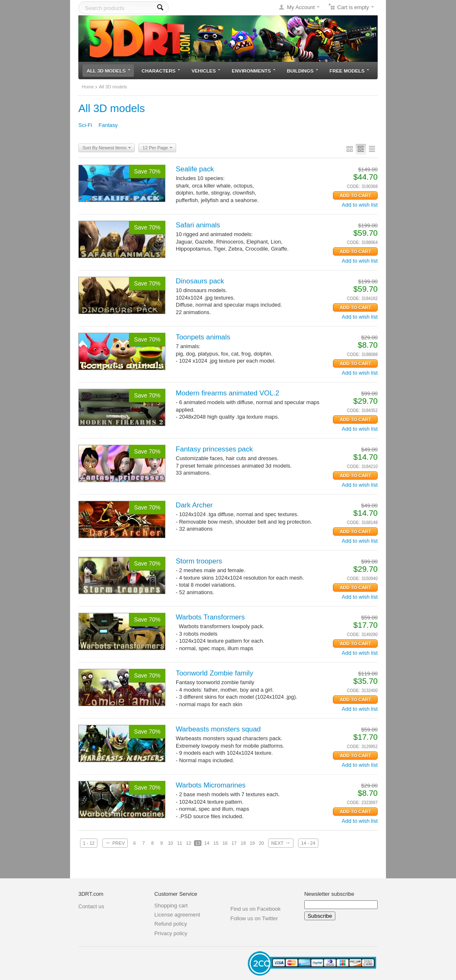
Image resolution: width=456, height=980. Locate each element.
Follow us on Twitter (254, 918)
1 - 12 (89, 843)
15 (216, 843)
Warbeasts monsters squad (218, 729)
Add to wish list (360, 205)
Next (281, 843)
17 (234, 843)
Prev (115, 843)
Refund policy (171, 924)
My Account (301, 7)
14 (207, 843)
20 (261, 843)
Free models (349, 71)
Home (88, 87)
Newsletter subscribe (329, 894)
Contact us (91, 906)
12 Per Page (158, 148)
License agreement (177, 915)
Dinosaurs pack (200, 281)
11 (179, 843)
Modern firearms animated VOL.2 (228, 393)
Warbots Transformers (210, 617)
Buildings (302, 71)
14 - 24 (308, 843)
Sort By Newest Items (107, 148)
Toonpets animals (203, 337)
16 (225, 843)
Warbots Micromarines (211, 785)
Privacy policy (171, 933)
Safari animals (198, 225)
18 (243, 843)
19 (252, 843)
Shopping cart (171, 906)
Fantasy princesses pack (214, 449)
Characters (161, 71)
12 (189, 843)
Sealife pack (195, 169)
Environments (253, 71)
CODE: (354, 186)
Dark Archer (194, 505)
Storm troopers (199, 561)
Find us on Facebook (256, 909)
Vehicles (206, 71)
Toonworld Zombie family (215, 673)
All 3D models (108, 71)
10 (170, 843)
